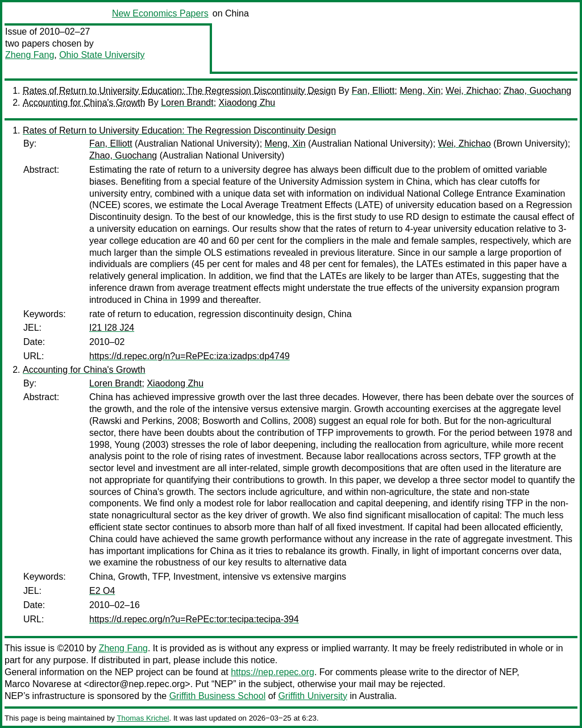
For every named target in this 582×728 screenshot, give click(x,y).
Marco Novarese (38, 684)
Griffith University (313, 696)
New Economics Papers (160, 13)
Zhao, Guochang (537, 91)
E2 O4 (102, 591)
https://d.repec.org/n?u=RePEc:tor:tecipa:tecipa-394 (194, 619)
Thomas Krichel (143, 718)
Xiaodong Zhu (247, 103)
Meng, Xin (420, 91)
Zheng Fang (30, 55)
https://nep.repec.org (273, 672)
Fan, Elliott (373, 91)
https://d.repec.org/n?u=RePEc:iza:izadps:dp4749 (190, 356)
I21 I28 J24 (112, 328)
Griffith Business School (218, 696)
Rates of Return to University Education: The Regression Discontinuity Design (179, 91)
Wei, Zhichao (472, 91)
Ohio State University (102, 55)
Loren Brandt (187, 103)
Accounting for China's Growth (84, 103)
